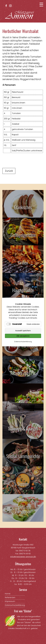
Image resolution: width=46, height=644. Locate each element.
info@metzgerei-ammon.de (23, 557)
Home (8, 594)
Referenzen (10, 597)
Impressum (10, 601)
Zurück (9, 171)
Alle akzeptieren (23, 336)
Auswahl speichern (23, 331)
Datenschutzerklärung (23, 342)
